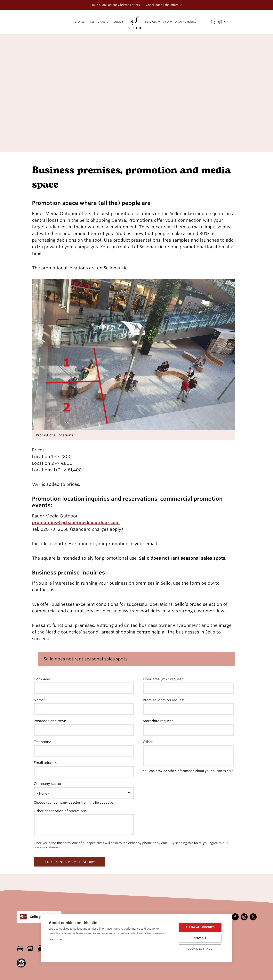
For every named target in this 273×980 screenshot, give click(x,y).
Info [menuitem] (166, 22)
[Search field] (213, 22)
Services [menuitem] (151, 22)
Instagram (244, 917)
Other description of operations (60, 811)
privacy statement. (48, 847)
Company (42, 679)
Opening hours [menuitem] (185, 22)
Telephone (42, 742)
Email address (45, 763)
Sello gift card (41, 917)
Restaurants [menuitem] (99, 22)
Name (39, 700)
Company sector (48, 784)
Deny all (201, 938)
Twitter (253, 917)
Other (148, 742)
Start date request (158, 721)
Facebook (235, 917)
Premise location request (164, 700)
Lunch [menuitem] (118, 22)
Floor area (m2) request (163, 679)
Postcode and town (50, 721)
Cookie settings (201, 949)
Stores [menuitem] (79, 22)
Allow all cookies (201, 927)
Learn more (55, 939)
